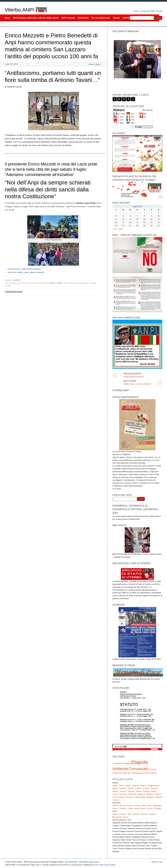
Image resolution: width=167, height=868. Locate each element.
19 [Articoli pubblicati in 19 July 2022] (123, 222)
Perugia (158, 808)
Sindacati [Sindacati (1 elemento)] (153, 773)
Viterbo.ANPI (19, 10)
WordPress (64, 865)
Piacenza (132, 794)
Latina (115, 808)
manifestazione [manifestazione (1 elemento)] (138, 773)
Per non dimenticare (101, 18)
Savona (146, 791)
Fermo (150, 808)
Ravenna (130, 797)
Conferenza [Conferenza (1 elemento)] (117, 773)
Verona (123, 791)
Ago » (121, 229)
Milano (143, 786)
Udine (128, 786)
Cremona (123, 794)
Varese (115, 791)
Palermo (123, 814)
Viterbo (115, 805)
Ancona (123, 805)
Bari (130, 814)
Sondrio (146, 788)
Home (136, 11)
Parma (139, 791)
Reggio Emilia (154, 786)
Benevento (117, 817)
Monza (115, 788)
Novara (138, 788)
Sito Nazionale (71, 862)
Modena (150, 794)
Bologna (141, 794)
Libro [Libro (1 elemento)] (129, 773)
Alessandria (140, 797)
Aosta (115, 786)
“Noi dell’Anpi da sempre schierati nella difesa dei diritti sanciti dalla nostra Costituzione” (48, 189)
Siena (144, 805)
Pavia (153, 791)
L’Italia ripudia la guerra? (25, 269)
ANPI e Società (68, 18)
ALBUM (126, 18)
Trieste (130, 788)
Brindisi (144, 814)
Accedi (159, 11)
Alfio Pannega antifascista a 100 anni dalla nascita (36, 18)
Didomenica (83, 18)
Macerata (157, 805)
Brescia (159, 797)
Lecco (115, 794)
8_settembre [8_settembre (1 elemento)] (117, 763)
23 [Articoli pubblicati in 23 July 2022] (151, 222)
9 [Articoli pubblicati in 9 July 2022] (151, 216)
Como (116, 800)
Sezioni (116, 18)
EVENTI (17, 280)
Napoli (115, 814)
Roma (137, 805)
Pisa (150, 805)
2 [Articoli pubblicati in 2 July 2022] (151, 213)
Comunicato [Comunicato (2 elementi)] (138, 769)
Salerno (136, 814)
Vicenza (131, 791)
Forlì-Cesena (119, 797)
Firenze (130, 805)
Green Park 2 (99, 865)
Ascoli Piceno (140, 808)
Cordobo (112, 865)
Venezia (135, 786)
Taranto (152, 814)
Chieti (130, 808)
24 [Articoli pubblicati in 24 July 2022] (159, 222)
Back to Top (157, 862)
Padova (158, 794)
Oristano (123, 808)
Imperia (123, 788)
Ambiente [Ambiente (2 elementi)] (120, 769)
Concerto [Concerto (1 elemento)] (153, 769)
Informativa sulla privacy (89, 862)
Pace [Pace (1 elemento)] (147, 773)
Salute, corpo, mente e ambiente (26, 272)
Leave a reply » (95, 64)
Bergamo (150, 797)
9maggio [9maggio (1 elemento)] (126, 763)
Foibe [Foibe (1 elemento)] (125, 773)
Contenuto (145, 11)
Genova (154, 788)
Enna (125, 817)
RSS (153, 11)
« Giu (115, 229)
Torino (121, 786)
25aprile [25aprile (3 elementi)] (139, 762)
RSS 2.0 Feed (57, 283)
